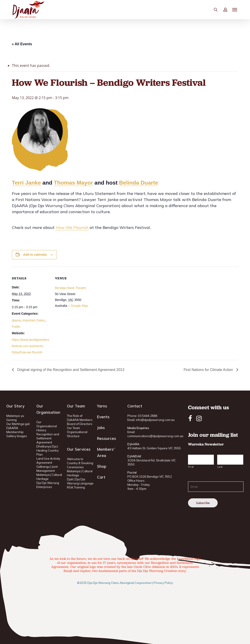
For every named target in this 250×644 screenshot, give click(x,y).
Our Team (73, 428)
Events (103, 417)
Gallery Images (17, 436)
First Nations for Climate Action (209, 370)
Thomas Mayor (73, 183)
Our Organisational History (47, 426)
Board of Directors (80, 424)
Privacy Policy (163, 583)
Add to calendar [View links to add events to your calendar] (35, 255)
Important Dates (33, 320)
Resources (107, 438)
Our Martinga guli (18, 424)
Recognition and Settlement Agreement (48, 438)
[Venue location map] (122, 298)
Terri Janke (27, 183)
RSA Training (76, 487)
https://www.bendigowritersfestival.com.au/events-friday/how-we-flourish (31, 346)
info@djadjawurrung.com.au (155, 420)
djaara (16, 320)
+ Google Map (78, 306)
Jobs (101, 428)
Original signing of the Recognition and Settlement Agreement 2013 (70, 370)
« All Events (22, 44)
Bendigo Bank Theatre (71, 288)
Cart (101, 477)
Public (16, 327)
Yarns (102, 406)
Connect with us (208, 407)
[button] (235, 16)
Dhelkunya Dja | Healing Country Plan (48, 450)
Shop (102, 466)
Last (220, 467)
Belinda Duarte (139, 183)
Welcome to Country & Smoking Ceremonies (80, 463)
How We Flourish (72, 227)
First (191, 467)
